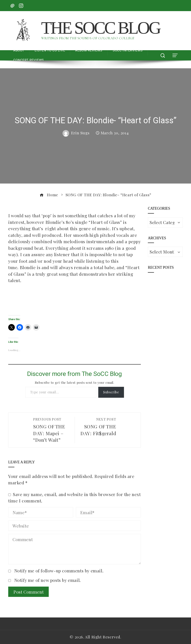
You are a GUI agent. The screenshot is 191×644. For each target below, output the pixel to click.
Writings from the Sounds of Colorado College (88, 38)
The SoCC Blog (101, 28)
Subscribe (111, 392)
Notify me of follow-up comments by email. (59, 571)
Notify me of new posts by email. (47, 580)
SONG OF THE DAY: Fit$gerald (98, 427)
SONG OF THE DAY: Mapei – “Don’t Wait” (52, 430)
